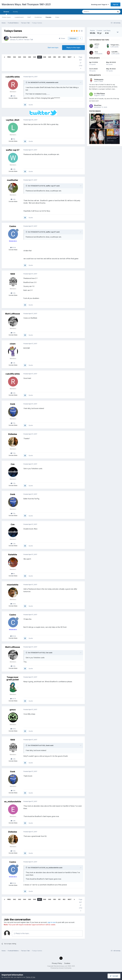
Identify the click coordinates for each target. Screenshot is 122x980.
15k (13, 139)
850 (55, 57)
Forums (48, 17)
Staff (29, 17)
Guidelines (38, 17)
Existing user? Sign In (100, 4)
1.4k (13, 363)
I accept (114, 976)
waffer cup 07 (13, 150)
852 (64, 57)
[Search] (93, 12)
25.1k (13, 604)
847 (40, 57)
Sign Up (115, 4)
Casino (13, 226)
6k (13, 574)
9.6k (13, 96)
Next (70, 57)
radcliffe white (13, 77)
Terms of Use (30, 977)
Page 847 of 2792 (81, 63)
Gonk (13, 404)
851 (59, 57)
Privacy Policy (57, 963)
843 (20, 57)
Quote (31, 105)
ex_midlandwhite (13, 802)
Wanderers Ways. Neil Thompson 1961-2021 (26, 4)
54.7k (13, 699)
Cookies (67, 963)
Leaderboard (19, 17)
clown (13, 344)
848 (45, 57)
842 (15, 57)
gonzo (13, 710)
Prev (9, 57)
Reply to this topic (73, 48)
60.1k (13, 729)
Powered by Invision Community (61, 968)
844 (25, 57)
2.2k (13, 483)
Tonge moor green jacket (13, 678)
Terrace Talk (28, 40)
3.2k (13, 293)
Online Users (6, 17)
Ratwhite (13, 555)
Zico (96, 52)
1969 (13, 274)
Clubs (57, 17)
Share (62, 38)
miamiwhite (13, 585)
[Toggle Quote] (27, 82)
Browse (6, 13)
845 (30, 57)
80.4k (13, 247)
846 (35, 57)
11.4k (13, 453)
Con (13, 464)
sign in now (52, 922)
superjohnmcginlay (20, 37)
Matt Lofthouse (13, 314)
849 (50, 57)
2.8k (13, 821)
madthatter (13, 180)
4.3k (13, 169)
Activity (15, 12)
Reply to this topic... (22, 933)
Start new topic (53, 48)
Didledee (13, 434)
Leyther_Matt (13, 120)
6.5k (13, 333)
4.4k (13, 199)
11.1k (13, 423)
